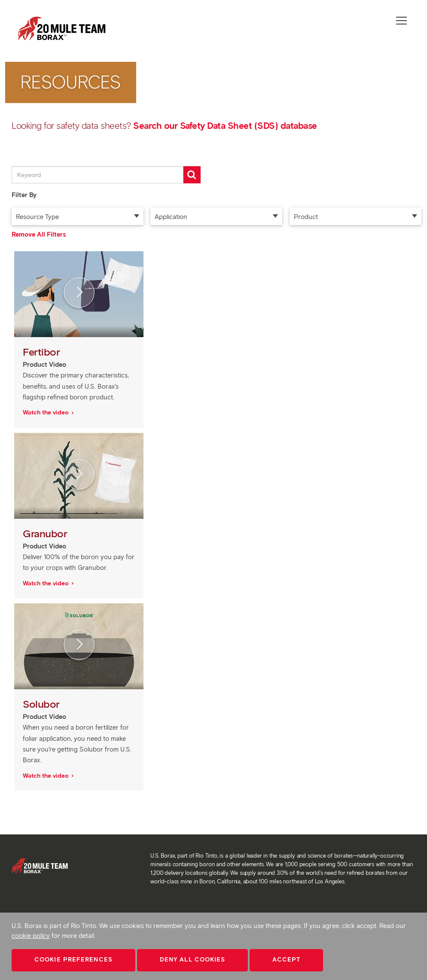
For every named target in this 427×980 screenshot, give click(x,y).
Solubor (43, 704)
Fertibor (43, 352)
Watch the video (47, 412)
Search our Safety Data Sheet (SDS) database (225, 126)
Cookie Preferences (73, 960)
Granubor (46, 534)
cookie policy (31, 936)
